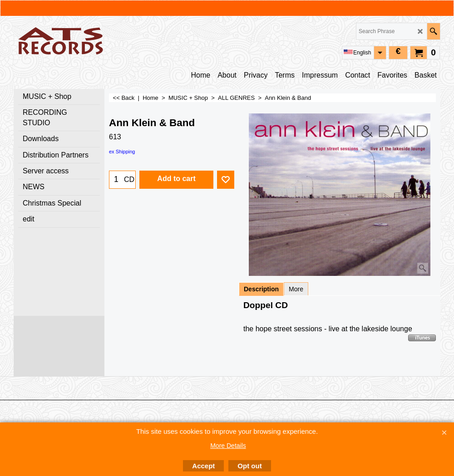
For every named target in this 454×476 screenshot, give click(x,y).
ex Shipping (122, 152)
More (296, 289)
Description (261, 289)
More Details (228, 446)
